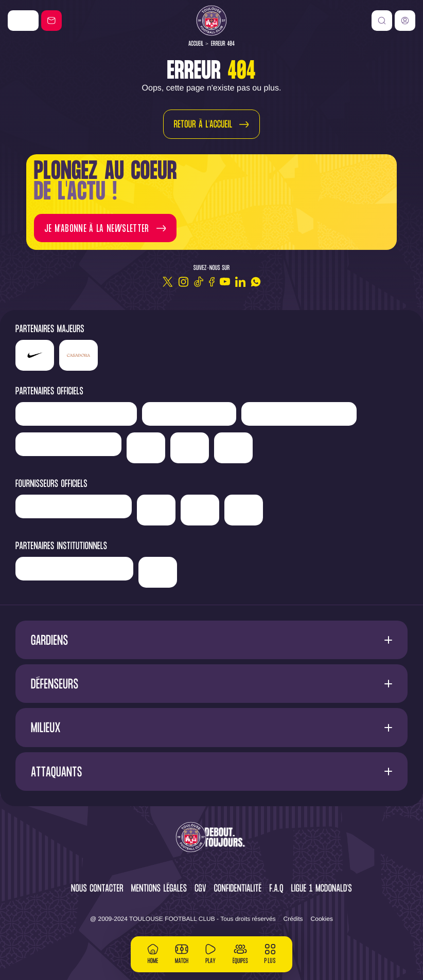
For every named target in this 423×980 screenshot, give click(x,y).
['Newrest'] (189, 414)
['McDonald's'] (156, 510)
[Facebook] (212, 282)
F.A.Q (276, 889)
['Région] (74, 569)
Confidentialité (238, 889)
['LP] (76, 414)
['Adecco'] (190, 448)
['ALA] (200, 510)
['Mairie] (158, 572)
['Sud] (146, 448)
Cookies (322, 919)
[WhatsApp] (256, 282)
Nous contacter (97, 889)
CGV (200, 889)
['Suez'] (233, 448)
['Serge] (68, 444)
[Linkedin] (240, 282)
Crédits (293, 919)
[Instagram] (183, 282)
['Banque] (74, 506)
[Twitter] (168, 282)
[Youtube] (225, 282)
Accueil (196, 44)
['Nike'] (23, 21)
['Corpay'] (244, 510)
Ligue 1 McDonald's (322, 889)
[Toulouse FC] (211, 21)
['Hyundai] (299, 414)
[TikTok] (199, 282)
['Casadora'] (78, 355)
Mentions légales (159, 889)
